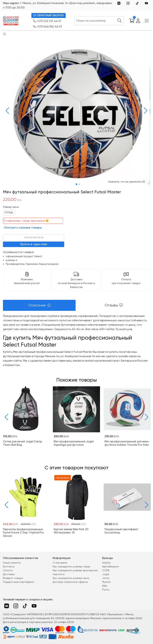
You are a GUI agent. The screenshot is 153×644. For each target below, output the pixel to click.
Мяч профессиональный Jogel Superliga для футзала (74, 443)
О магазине (60, 563)
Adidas (106, 563)
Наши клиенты (12, 563)
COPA (106, 570)
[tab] (39, 305)
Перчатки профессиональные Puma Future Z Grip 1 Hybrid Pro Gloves (23, 533)
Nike (105, 586)
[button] (6, 111)
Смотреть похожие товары (23, 228)
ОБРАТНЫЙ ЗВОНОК (49, 15)
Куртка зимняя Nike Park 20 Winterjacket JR (71, 531)
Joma (106, 578)
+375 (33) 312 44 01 (47, 21)
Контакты (9, 566)
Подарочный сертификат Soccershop (121, 531)
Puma (106, 590)
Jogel (106, 574)
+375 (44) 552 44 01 (48, 27)
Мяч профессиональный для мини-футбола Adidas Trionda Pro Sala (127, 443)
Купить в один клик (34, 244)
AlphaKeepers (111, 566)
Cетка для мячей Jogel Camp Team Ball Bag (22, 443)
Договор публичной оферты (70, 582)
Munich (106, 582)
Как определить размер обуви (71, 566)
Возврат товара (13, 578)
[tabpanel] (76, 341)
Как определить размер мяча (71, 578)
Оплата (8, 570)
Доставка (9, 574)
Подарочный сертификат (19, 582)
